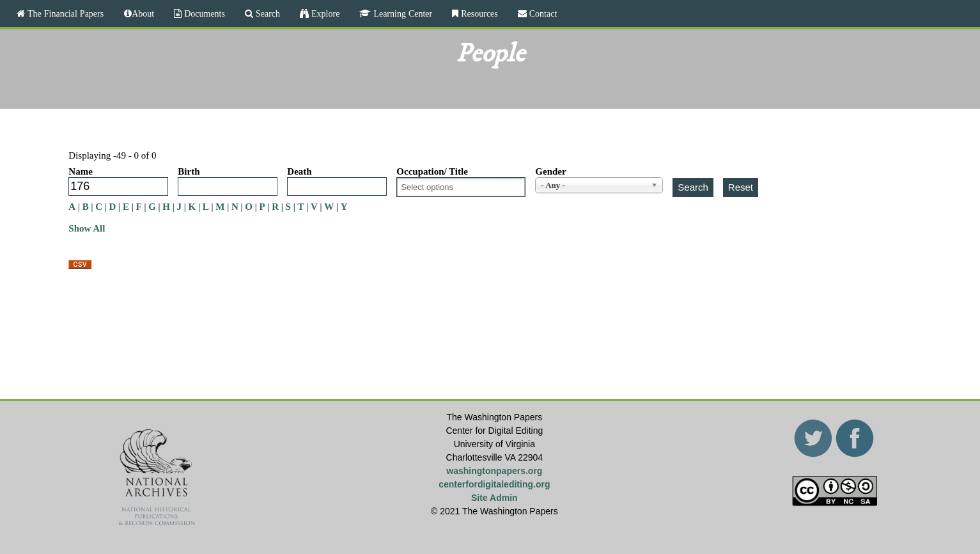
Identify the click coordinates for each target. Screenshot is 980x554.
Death (299, 171)
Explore (324, 13)
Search (267, 13)
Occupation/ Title (432, 171)
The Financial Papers (64, 13)
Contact (542, 13)
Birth (189, 171)
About (143, 13)
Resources (478, 13)
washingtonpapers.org (494, 471)
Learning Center (401, 13)
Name (81, 171)
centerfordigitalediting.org (494, 484)
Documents (203, 13)
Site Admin (494, 498)
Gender (550, 171)
